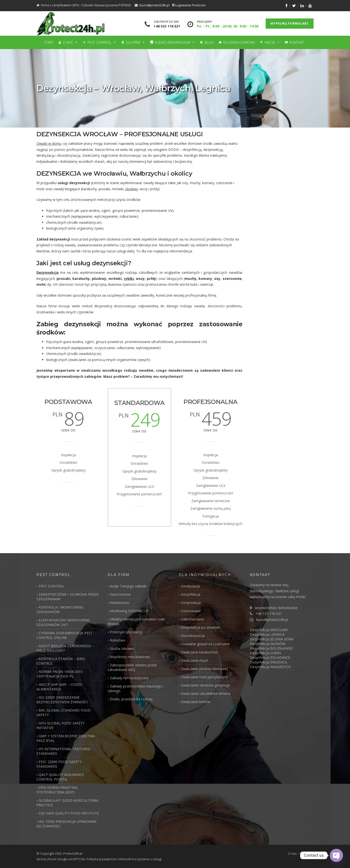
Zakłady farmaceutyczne (129, 678)
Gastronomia (120, 594)
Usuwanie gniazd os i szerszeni (205, 644)
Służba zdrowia (122, 649)
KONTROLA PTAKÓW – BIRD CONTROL (61, 661)
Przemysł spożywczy (126, 632)
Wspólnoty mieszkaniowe (130, 657)
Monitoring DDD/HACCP (129, 611)
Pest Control (102, 42)
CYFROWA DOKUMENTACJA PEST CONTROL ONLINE (65, 635)
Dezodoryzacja (193, 636)
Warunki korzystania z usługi (140, 859)
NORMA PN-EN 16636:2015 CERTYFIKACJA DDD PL (59, 674)
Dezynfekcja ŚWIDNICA (268, 662)
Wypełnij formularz (290, 23)
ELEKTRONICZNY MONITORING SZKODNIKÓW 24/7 (63, 622)
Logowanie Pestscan (190, 5)
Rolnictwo (118, 640)
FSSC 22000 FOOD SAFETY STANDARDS (59, 764)
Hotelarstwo (120, 603)
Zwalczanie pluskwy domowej (204, 669)
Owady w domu (49, 143)
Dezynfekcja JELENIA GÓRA (272, 639)
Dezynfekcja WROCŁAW (269, 630)
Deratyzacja (190, 586)
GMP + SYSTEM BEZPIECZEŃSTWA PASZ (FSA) (66, 738)
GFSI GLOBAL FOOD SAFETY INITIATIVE (61, 725)
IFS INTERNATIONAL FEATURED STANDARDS (63, 751)
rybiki (129, 279)
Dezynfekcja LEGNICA (267, 634)
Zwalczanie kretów (196, 702)
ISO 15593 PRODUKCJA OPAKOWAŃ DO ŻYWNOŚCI (66, 824)
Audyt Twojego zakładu (128, 586)
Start (49, 42)
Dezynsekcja (48, 272)
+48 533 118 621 (167, 26)
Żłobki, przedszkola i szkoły (131, 699)
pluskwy (132, 189)
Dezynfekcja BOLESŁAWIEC (272, 648)
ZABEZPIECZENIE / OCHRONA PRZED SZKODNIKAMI (68, 597)
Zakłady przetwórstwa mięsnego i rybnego (135, 688)
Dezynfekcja (191, 594)
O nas (70, 42)
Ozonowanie (191, 611)
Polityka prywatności (102, 859)
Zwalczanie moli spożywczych (204, 677)
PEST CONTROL (52, 586)
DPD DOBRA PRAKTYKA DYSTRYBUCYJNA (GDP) (57, 790)
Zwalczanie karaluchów (199, 652)
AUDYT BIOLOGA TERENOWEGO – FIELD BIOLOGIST (65, 648)
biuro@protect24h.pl (154, 5)
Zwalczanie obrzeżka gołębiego (206, 685)
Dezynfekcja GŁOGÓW (268, 644)
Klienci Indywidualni (175, 42)
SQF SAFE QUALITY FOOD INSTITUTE (69, 813)
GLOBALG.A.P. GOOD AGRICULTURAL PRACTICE (68, 803)
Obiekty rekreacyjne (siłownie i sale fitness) (136, 621)
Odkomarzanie (192, 619)
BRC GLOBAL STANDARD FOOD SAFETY (64, 713)
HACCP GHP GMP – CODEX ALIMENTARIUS (59, 687)
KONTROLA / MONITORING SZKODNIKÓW (60, 610)
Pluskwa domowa (239, 42)
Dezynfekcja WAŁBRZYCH (270, 667)
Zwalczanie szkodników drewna (206, 693)
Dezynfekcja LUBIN (265, 653)
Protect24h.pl (73, 853)
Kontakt (297, 42)
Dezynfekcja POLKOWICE (270, 657)
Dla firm (136, 42)
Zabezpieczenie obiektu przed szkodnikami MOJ (132, 667)
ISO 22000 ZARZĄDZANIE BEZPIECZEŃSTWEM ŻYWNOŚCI (62, 700)
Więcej (272, 42)
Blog (209, 42)
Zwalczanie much (194, 660)
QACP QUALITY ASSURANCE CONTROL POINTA (60, 777)
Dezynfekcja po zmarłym (201, 627)
